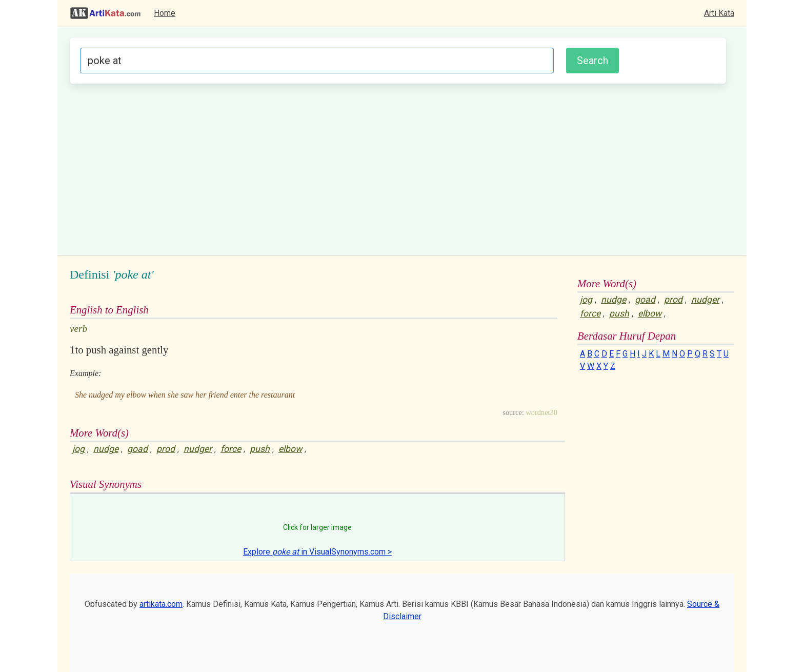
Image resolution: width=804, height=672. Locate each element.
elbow (290, 449)
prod (166, 449)
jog (78, 449)
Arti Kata (719, 13)
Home (165, 13)
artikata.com (161, 604)
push (260, 449)
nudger (198, 449)
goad (137, 449)
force (231, 449)
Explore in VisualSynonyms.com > (317, 552)
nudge (106, 449)
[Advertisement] (398, 168)
